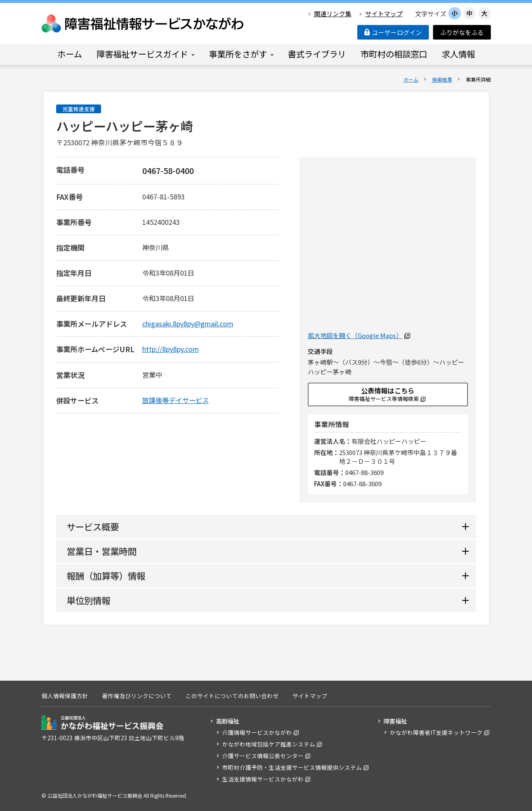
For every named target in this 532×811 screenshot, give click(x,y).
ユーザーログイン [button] (393, 32)
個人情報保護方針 (65, 696)
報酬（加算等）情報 (106, 576)
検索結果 (442, 79)
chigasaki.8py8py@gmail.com (188, 323)
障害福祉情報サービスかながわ (143, 24)
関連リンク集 (333, 14)
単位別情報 (88, 600)
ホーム (411, 79)
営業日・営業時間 (101, 551)
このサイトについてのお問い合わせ (232, 696)
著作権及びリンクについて (137, 696)
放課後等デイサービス (176, 400)
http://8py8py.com (171, 349)
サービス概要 (93, 526)
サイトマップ (384, 14)
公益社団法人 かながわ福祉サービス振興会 (103, 723)
